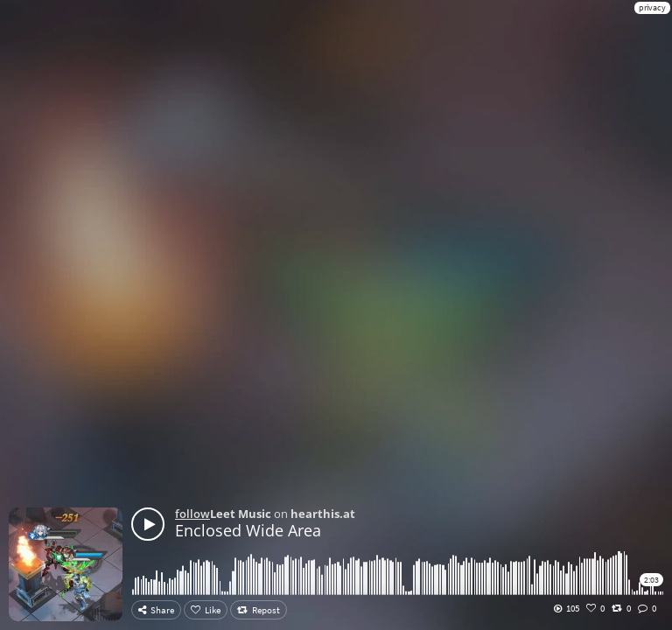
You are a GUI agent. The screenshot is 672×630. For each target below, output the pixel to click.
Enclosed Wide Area (248, 530)
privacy (652, 7)
